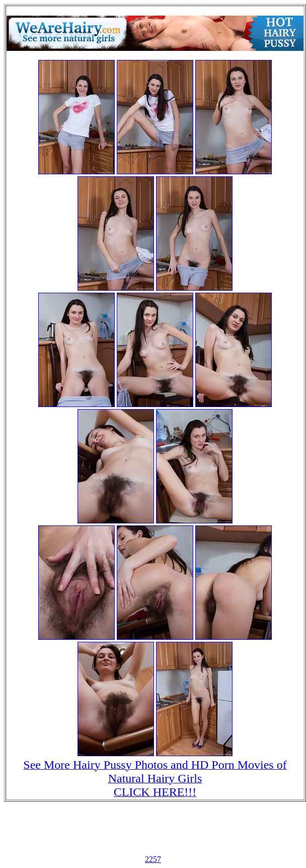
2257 (153, 859)
